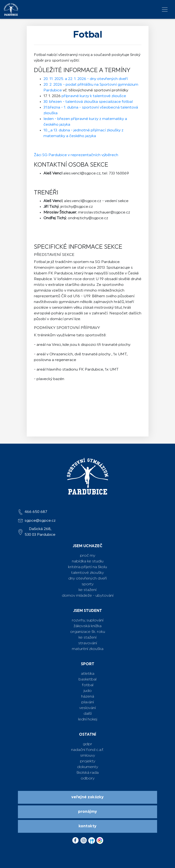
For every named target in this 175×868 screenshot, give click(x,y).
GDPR (87, 744)
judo (88, 691)
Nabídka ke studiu (88, 561)
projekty (88, 761)
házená (88, 697)
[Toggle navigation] (165, 10)
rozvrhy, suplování (88, 620)
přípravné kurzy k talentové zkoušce (93, 96)
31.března (52, 108)
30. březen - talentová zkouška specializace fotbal (88, 102)
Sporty (88, 584)
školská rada (87, 773)
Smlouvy (88, 756)
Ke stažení (87, 590)
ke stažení (87, 638)
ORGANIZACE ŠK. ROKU (88, 632)
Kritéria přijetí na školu (87, 567)
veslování (87, 708)
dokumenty (88, 767)
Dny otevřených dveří (87, 579)
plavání (88, 702)
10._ (47, 130)
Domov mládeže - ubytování (88, 596)
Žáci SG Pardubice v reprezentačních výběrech (76, 155)
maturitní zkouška (88, 649)
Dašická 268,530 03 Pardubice (40, 532)
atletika (88, 674)
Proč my (88, 556)
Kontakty (87, 826)
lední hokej (88, 719)
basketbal (87, 680)
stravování (88, 643)
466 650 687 (36, 512)
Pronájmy (87, 812)
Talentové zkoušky (87, 573)
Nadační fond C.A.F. (87, 750)
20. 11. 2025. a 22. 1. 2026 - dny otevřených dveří (86, 79)
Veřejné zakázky (87, 797)
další (88, 714)
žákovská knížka (87, 626)
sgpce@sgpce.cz (40, 521)
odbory (88, 779)
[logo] (11, 9)
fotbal (88, 685)
